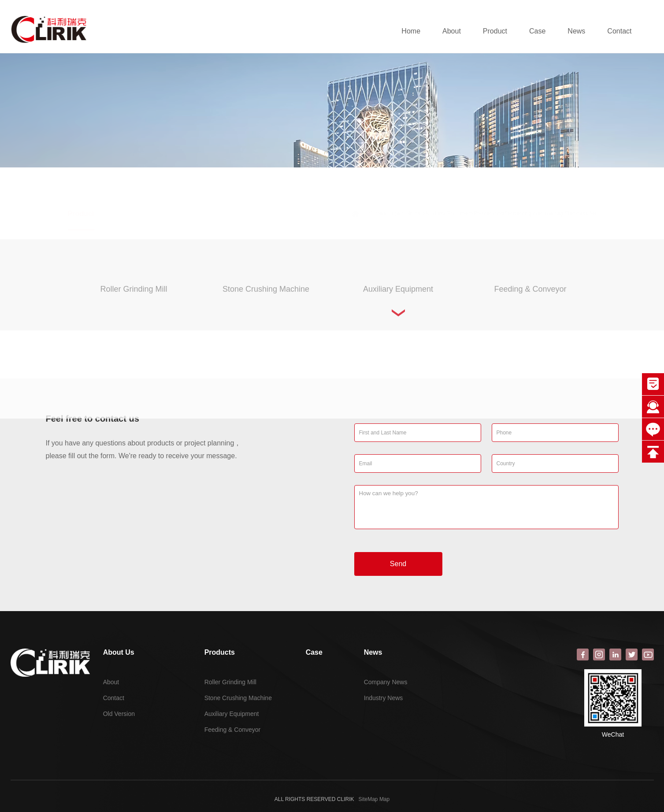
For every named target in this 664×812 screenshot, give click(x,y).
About (452, 31)
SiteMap (368, 799)
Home (411, 31)
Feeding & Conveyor (233, 730)
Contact (619, 31)
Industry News (384, 698)
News (576, 31)
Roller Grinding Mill (230, 682)
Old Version (119, 714)
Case (537, 31)
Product (495, 31)
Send (398, 564)
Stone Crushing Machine (238, 698)
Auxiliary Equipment (232, 714)
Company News (386, 682)
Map (384, 799)
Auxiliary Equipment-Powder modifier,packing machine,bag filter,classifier (511, 192)
